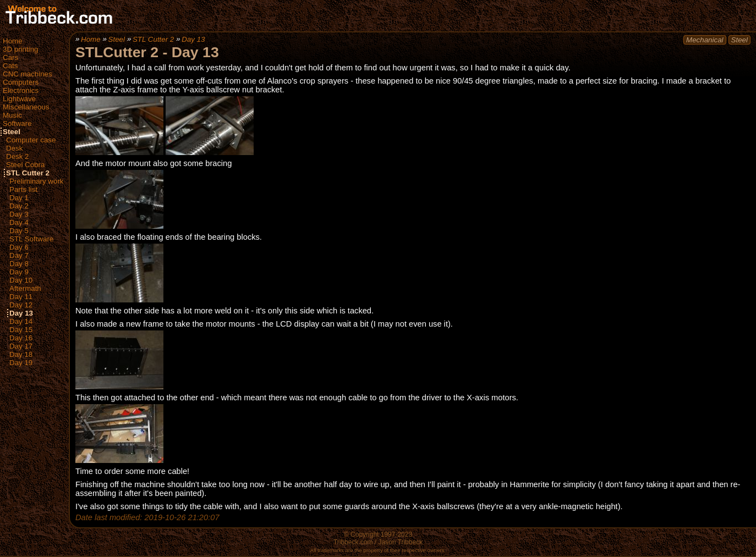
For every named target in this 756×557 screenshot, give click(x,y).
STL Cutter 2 (28, 173)
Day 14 (21, 321)
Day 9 (19, 272)
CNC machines (28, 74)
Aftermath (25, 288)
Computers (21, 82)
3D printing (20, 49)
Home (13, 41)
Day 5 (19, 231)
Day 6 (19, 247)
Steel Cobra (25, 165)
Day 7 (19, 255)
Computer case (31, 140)
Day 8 (19, 264)
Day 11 (21, 297)
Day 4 (19, 222)
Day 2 (19, 206)
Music (12, 115)
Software (17, 123)
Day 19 (21, 363)
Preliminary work (37, 181)
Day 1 (19, 198)
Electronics (21, 90)
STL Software (31, 239)
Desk (14, 148)
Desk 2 (17, 156)
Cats (10, 66)
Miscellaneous (26, 107)
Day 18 (21, 354)
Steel (12, 132)
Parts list (23, 189)
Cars (10, 57)
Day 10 (21, 280)
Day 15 (21, 330)
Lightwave (19, 99)
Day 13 (21, 313)
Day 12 (21, 305)
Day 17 (21, 346)
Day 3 (19, 214)
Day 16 (21, 338)
